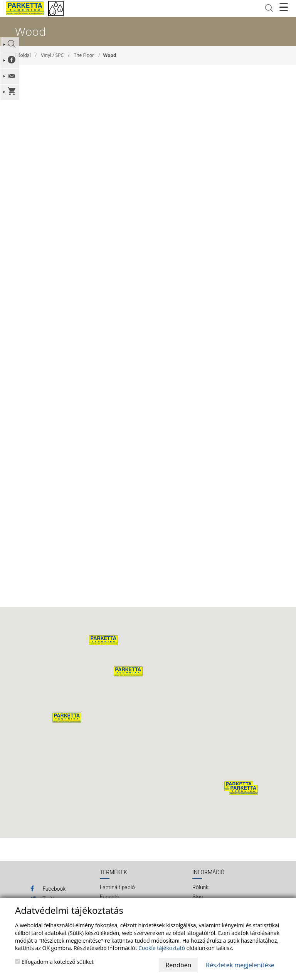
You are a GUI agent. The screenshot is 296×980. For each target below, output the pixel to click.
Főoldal (23, 55)
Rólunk (200, 887)
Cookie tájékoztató (162, 948)
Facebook (48, 888)
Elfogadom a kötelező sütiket (54, 962)
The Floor (84, 55)
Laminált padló (117, 887)
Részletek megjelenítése (240, 965)
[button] (128, 671)
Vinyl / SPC (52, 55)
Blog (198, 897)
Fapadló (109, 897)
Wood (110, 55)
